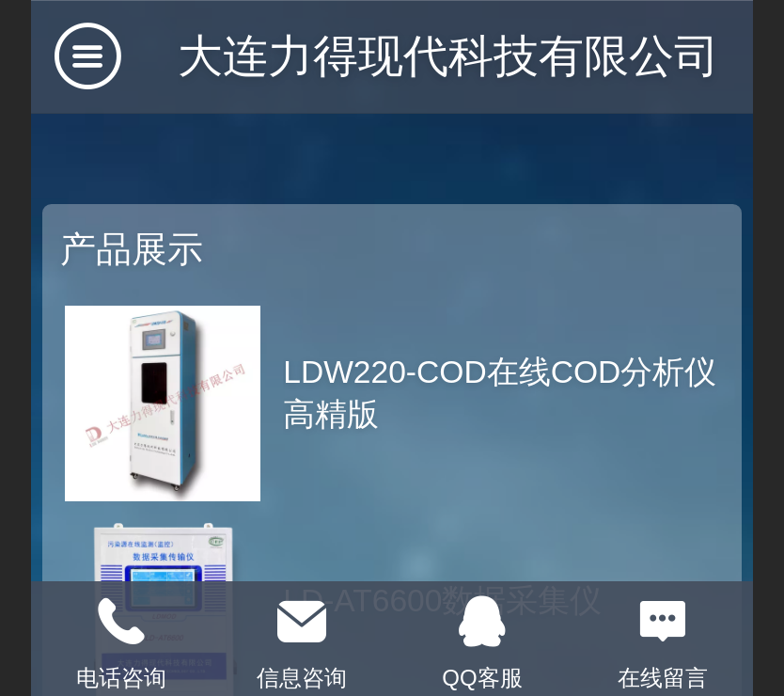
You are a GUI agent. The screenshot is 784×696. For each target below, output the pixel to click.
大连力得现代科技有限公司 (448, 56)
